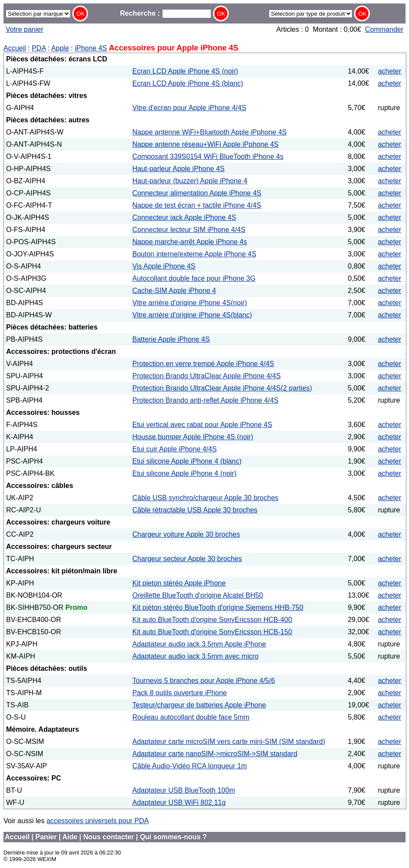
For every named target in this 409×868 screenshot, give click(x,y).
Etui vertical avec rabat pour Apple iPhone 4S (202, 425)
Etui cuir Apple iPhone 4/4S (175, 449)
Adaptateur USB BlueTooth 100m (184, 790)
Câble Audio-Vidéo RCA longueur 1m (190, 766)
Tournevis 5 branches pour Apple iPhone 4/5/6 (204, 681)
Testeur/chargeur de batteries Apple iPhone (199, 705)
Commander (384, 29)
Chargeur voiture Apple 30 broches (186, 534)
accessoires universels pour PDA (98, 821)
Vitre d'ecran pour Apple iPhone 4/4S (189, 108)
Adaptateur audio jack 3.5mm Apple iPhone (199, 644)
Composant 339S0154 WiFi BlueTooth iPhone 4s (208, 156)
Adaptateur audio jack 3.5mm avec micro (196, 656)
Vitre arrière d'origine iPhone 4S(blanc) (192, 315)
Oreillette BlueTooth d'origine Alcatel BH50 (198, 595)
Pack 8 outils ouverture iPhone (180, 693)
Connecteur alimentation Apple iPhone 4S (197, 193)
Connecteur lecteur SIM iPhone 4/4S (189, 230)
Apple (60, 48)
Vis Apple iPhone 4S (164, 266)
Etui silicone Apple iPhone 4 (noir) (184, 473)
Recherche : (165, 13)
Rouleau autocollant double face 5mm (191, 717)
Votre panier (24, 29)
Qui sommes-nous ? (173, 837)
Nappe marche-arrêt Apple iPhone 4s (190, 242)
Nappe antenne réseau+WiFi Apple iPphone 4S (206, 144)
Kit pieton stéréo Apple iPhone (179, 583)
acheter (390, 71)
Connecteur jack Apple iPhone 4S (184, 217)
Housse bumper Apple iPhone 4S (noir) (193, 437)
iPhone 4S (91, 48)
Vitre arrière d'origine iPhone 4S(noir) (190, 303)
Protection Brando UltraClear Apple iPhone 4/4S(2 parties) (222, 388)
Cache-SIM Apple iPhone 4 (174, 291)
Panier (46, 837)
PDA (39, 48)
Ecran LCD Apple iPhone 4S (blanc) (188, 83)
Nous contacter (108, 837)
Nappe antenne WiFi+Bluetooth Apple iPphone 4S (210, 132)
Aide (70, 837)
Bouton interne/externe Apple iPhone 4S (194, 254)
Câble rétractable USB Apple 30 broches (195, 510)
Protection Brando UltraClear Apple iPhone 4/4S (207, 376)
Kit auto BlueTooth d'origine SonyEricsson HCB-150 (212, 632)
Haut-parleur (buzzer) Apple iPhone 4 (190, 181)
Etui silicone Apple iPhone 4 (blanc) (187, 461)
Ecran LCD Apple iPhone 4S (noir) (185, 71)
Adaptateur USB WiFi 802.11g (179, 802)
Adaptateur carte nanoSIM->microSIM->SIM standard (215, 754)
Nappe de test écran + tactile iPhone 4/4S (197, 205)
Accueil (15, 48)
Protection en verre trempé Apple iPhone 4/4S (203, 364)
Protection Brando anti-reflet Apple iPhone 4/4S (205, 400)
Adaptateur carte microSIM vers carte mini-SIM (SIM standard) (229, 742)
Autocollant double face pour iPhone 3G (194, 278)
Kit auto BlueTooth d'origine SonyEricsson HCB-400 (212, 620)
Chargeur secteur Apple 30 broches (187, 559)
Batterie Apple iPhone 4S (171, 339)
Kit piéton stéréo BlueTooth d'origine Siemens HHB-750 (218, 607)
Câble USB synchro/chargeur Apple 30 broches (205, 498)
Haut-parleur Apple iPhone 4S (179, 169)
